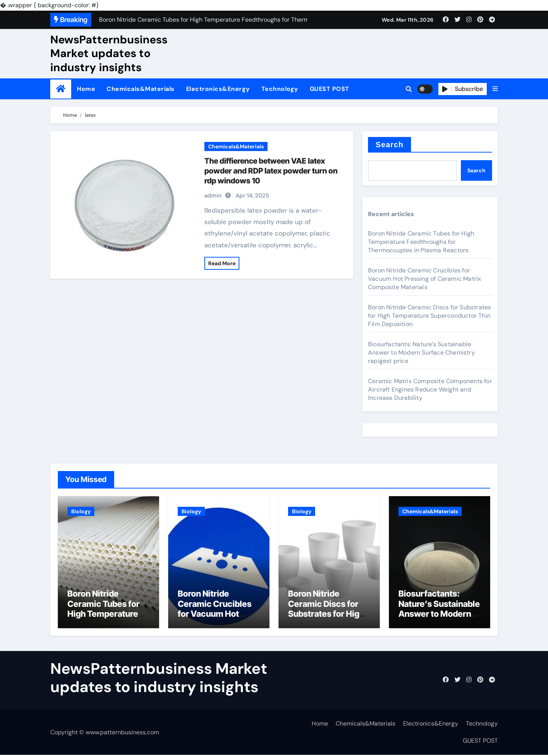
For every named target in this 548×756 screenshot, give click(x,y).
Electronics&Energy (218, 89)
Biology (81, 511)
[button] (495, 89)
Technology (280, 89)
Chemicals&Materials (141, 89)
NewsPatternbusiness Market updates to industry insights (109, 53)
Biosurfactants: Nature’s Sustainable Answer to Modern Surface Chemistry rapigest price (421, 353)
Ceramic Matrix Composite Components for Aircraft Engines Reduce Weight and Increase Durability (430, 389)
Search (389, 145)
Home (86, 89)
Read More (222, 263)
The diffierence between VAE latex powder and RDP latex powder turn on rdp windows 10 (271, 171)
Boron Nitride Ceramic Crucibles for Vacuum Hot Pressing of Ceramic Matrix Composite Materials (425, 279)
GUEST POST (330, 89)
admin (213, 196)
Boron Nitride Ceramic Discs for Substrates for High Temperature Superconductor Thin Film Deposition (429, 316)
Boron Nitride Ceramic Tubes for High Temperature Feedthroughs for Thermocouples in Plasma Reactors (421, 242)
